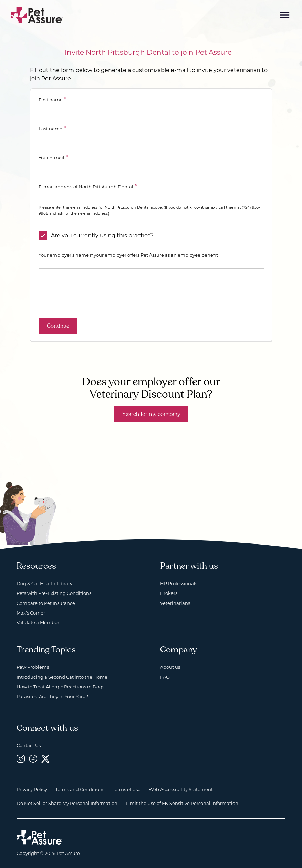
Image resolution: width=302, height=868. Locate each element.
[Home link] (39, 837)
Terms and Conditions (80, 789)
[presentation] (91, 293)
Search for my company (151, 414)
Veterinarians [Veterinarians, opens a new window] (175, 603)
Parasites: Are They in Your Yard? (52, 696)
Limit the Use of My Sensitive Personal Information (182, 803)
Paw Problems (33, 667)
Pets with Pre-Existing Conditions (54, 593)
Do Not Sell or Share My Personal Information (67, 803)
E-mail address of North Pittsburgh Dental (86, 187)
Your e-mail (51, 158)
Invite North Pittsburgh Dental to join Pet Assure (148, 52)
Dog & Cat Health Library (44, 583)
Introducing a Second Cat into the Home (62, 677)
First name (51, 100)
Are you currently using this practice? (102, 235)
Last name (50, 129)
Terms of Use (127, 789)
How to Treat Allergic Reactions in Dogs (60, 687)
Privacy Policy (32, 789)
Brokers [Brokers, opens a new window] (169, 593)
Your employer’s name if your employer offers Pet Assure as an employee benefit (128, 255)
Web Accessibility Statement (181, 789)
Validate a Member (38, 622)
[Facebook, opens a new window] (33, 759)
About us (170, 667)
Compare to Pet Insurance (46, 603)
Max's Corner (31, 613)
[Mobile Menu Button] (285, 15)
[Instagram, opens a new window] (21, 759)
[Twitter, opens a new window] (45, 759)
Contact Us (29, 745)
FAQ (165, 677)
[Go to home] (37, 15)
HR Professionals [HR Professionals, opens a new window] (179, 583)
